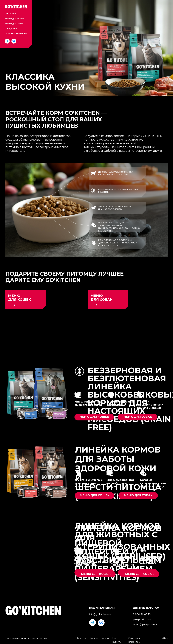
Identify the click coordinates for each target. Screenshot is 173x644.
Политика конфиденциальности (26, 638)
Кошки (94, 638)
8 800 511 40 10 (142, 614)
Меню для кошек (15, 19)
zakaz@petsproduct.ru (147, 624)
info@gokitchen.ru (100, 614)
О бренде (10, 14)
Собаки (105, 638)
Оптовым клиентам (16, 33)
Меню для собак (14, 24)
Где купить (11, 28)
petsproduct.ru (142, 619)
